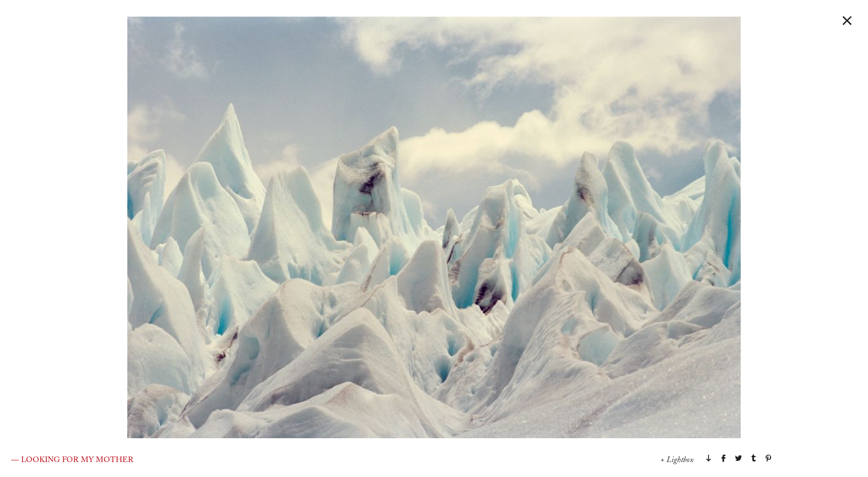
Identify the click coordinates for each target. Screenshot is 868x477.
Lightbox (680, 460)
